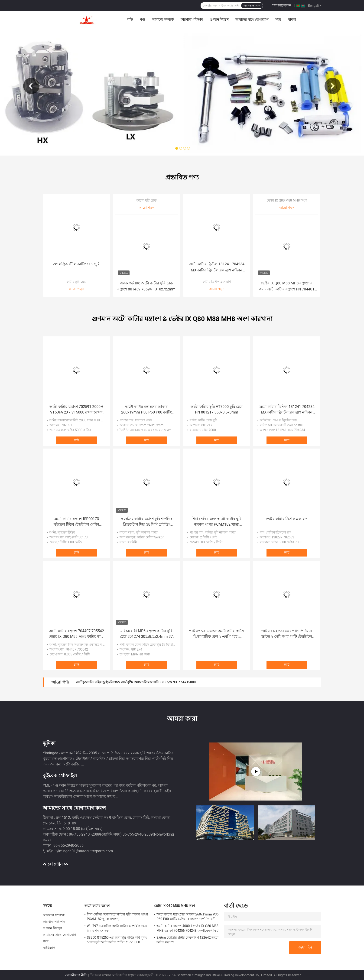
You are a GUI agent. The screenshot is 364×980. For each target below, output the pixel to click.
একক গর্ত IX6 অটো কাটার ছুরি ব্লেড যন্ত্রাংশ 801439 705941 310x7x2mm (146, 286)
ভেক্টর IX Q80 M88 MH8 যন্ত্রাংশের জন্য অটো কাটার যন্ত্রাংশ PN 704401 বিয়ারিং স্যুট (287, 287)
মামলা (292, 20)
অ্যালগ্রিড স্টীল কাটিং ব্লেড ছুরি (76, 264)
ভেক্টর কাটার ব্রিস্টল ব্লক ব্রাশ (287, 519)
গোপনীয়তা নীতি (76, 975)
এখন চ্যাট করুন (281, 5)
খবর (278, 20)
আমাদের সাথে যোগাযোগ (252, 20)
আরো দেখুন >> (55, 864)
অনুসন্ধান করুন (252, 6)
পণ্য (142, 20)
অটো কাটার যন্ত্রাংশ (97, 906)
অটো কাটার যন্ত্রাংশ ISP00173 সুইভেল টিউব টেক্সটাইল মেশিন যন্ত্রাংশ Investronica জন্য (76, 522)
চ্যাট (76, 440)
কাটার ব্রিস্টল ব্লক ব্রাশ (217, 282)
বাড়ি (130, 20)
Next (333, 86)
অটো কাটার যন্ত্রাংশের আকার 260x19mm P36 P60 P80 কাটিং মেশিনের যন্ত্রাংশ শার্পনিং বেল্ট (146, 410)
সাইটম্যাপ (49, 948)
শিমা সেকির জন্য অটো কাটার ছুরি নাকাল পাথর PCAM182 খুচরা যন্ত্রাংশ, (217, 522)
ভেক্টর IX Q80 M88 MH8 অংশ (287, 200)
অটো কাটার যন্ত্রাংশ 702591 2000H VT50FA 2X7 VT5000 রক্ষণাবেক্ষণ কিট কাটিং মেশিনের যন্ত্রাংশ (76, 410)
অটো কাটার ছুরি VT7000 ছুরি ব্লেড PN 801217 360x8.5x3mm (217, 409)
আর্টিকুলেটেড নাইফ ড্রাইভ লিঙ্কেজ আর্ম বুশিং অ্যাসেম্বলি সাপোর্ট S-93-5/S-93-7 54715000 (136, 682)
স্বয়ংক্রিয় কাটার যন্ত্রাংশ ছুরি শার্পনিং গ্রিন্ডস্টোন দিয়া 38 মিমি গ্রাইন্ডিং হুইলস (146, 522)
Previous (31, 86)
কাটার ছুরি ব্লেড (76, 282)
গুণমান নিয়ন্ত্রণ (219, 20)
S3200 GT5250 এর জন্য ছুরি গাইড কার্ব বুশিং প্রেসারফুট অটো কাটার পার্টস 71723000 (117, 940)
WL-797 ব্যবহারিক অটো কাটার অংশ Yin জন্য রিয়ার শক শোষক (117, 928)
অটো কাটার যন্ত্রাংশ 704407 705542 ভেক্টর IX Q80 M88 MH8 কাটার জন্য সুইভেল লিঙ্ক (76, 634)
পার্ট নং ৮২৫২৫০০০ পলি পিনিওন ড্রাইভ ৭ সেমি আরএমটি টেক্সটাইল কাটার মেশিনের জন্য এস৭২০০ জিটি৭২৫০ (287, 634)
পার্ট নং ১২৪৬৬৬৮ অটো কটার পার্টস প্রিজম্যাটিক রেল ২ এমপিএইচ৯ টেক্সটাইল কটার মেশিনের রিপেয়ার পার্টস (217, 634)
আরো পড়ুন (76, 289)
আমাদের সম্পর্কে (163, 20)
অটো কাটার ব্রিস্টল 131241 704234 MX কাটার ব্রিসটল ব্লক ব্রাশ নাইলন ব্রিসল (217, 268)
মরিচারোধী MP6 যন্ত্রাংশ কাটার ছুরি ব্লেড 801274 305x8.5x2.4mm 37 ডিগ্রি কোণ (146, 634)
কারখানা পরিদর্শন (192, 20)
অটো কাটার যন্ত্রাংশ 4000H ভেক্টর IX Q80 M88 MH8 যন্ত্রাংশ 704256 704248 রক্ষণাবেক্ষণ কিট (187, 928)
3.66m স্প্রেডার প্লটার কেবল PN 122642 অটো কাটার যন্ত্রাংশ (187, 940)
